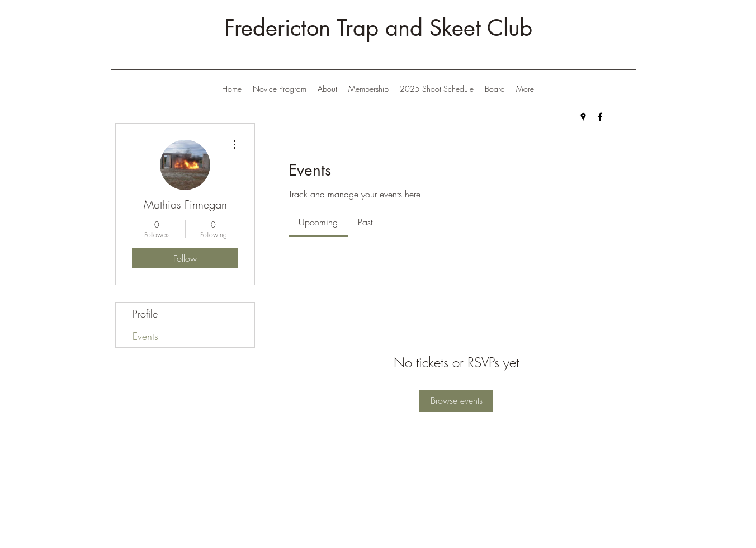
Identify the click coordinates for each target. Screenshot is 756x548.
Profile (145, 314)
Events (145, 336)
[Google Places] (583, 117)
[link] (318, 222)
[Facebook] (600, 117)
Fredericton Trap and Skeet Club (378, 28)
